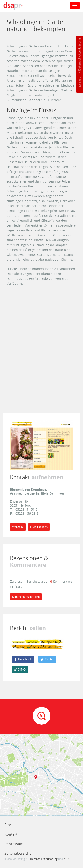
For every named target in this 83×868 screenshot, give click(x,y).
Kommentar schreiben (26, 597)
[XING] (20, 669)
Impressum (79, 82)
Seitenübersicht (18, 853)
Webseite (18, 527)
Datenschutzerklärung (79, 54)
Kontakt (11, 834)
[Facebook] (23, 659)
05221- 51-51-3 (26, 509)
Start (9, 825)
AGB (66, 859)
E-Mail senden (39, 527)
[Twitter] (47, 659)
